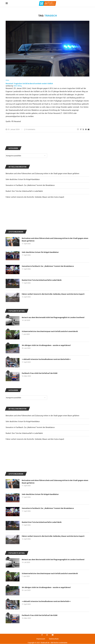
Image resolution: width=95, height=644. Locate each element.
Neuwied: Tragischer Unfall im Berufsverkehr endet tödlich (29, 84)
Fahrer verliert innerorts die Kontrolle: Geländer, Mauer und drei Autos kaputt (35, 492)
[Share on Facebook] (81, 130)
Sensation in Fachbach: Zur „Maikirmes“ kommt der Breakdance (30, 480)
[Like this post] (78, 130)
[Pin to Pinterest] (86, 130)
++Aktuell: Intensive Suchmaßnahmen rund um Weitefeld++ (47, 412)
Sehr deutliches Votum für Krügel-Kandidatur (23, 474)
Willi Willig (18, 86)
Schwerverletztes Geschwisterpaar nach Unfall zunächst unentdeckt (51, 384)
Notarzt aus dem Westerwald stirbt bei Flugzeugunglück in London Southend (54, 370)
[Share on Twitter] (83, 129)
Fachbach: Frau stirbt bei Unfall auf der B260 (40, 426)
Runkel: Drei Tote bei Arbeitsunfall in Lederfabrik (24, 486)
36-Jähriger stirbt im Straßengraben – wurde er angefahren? (47, 398)
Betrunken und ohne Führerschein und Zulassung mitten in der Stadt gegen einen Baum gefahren (42, 468)
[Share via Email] (89, 130)
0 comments (30, 130)
